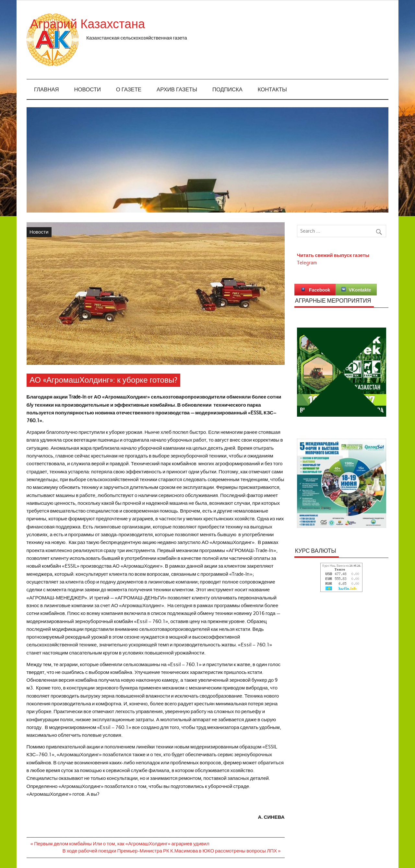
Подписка (227, 90)
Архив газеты (177, 90)
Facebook (315, 290)
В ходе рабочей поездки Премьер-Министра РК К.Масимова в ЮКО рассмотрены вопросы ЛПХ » (172, 851)
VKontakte (356, 290)
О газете (129, 90)
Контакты (272, 90)
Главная (47, 90)
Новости (88, 90)
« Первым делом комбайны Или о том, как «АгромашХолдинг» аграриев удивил (120, 844)
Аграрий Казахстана (144, 24)
